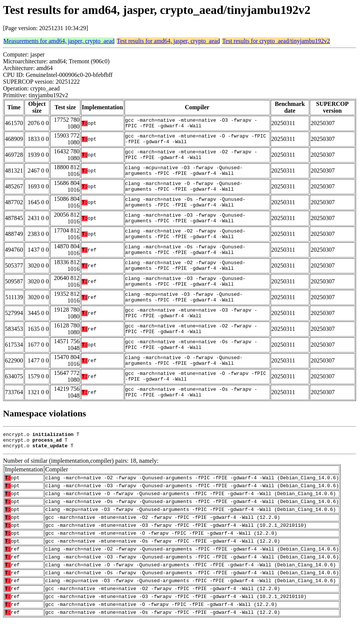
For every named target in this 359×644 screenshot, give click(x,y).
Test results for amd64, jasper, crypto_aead (168, 41)
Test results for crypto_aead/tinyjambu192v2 (276, 41)
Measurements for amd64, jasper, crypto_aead (59, 41)
